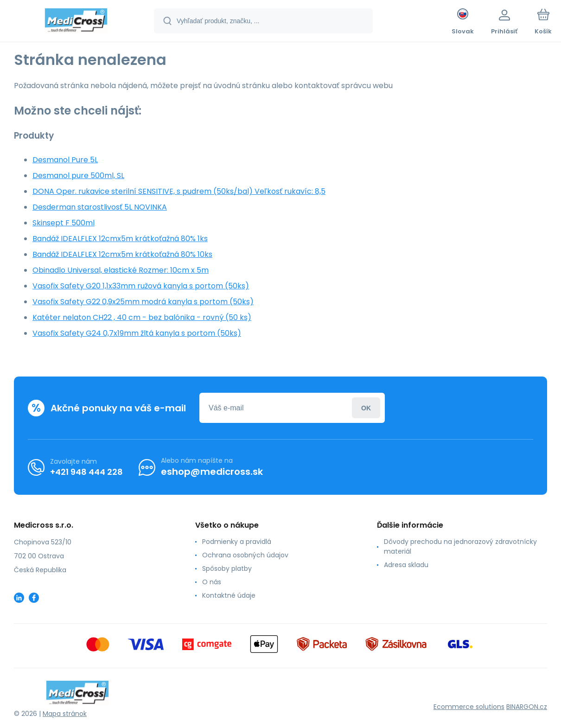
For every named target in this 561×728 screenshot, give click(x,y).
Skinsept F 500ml (64, 223)
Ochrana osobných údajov (245, 555)
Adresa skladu (406, 565)
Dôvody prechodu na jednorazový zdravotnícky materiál (460, 546)
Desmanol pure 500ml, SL (78, 176)
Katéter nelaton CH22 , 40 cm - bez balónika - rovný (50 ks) (142, 317)
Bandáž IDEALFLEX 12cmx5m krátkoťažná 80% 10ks (122, 254)
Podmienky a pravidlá (237, 542)
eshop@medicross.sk (212, 472)
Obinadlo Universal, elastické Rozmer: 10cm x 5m (121, 270)
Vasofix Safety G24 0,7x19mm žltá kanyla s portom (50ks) (137, 333)
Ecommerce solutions (469, 707)
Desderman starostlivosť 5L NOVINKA (100, 207)
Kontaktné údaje (229, 595)
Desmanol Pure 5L (65, 160)
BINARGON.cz (527, 707)
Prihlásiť (366, 408)
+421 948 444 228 (86, 472)
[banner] (76, 22)
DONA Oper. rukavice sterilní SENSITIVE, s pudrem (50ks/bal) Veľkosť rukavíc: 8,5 (179, 191)
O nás (212, 582)
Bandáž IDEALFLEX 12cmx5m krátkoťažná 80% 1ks (120, 239)
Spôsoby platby (227, 568)
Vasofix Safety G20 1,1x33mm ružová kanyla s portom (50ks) (141, 286)
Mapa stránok (65, 714)
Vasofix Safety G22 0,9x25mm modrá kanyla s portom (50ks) (143, 302)
